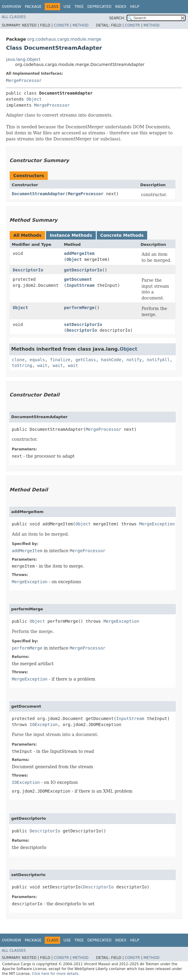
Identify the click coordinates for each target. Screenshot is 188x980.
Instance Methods (71, 235)
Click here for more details (55, 974)
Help (135, 7)
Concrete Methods (122, 235)
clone (18, 360)
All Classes (14, 17)
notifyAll (158, 360)
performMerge (79, 308)
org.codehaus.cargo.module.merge (64, 39)
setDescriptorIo (83, 324)
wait (42, 365)
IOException (44, 725)
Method (81, 25)
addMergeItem (79, 253)
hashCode (111, 360)
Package (33, 7)
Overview (11, 7)
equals (37, 360)
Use (67, 7)
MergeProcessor (24, 80)
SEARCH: (117, 18)
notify (134, 360)
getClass (86, 360)
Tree (79, 7)
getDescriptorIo (83, 270)
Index (121, 7)
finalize (60, 360)
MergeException (157, 524)
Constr (61, 25)
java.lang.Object (23, 59)
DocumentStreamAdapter (39, 194)
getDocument (78, 279)
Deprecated (99, 7)
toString (22, 365)
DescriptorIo (28, 270)
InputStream (81, 285)
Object (34, 99)
